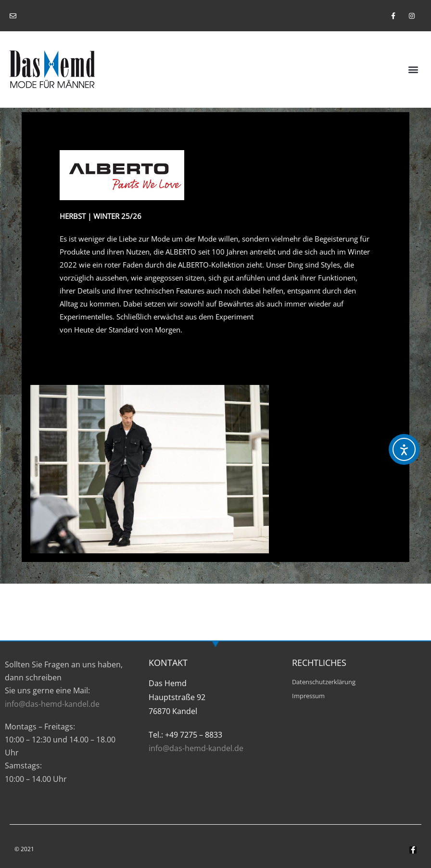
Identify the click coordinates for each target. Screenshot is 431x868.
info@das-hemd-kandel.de (52, 704)
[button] (413, 69)
